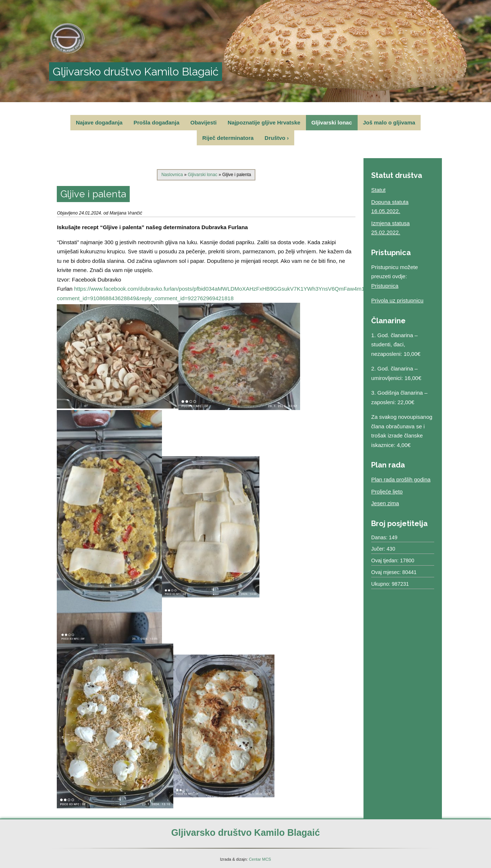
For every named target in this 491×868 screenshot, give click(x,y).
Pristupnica (385, 286)
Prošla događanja (156, 122)
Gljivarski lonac (332, 122)
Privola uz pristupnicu (397, 300)
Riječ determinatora (228, 138)
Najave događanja (99, 122)
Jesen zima (385, 503)
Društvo (277, 138)
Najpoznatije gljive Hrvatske (264, 122)
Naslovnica (172, 175)
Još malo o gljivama (389, 122)
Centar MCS (260, 859)
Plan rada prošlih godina (401, 479)
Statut (378, 190)
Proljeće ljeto (387, 491)
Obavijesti (204, 122)
